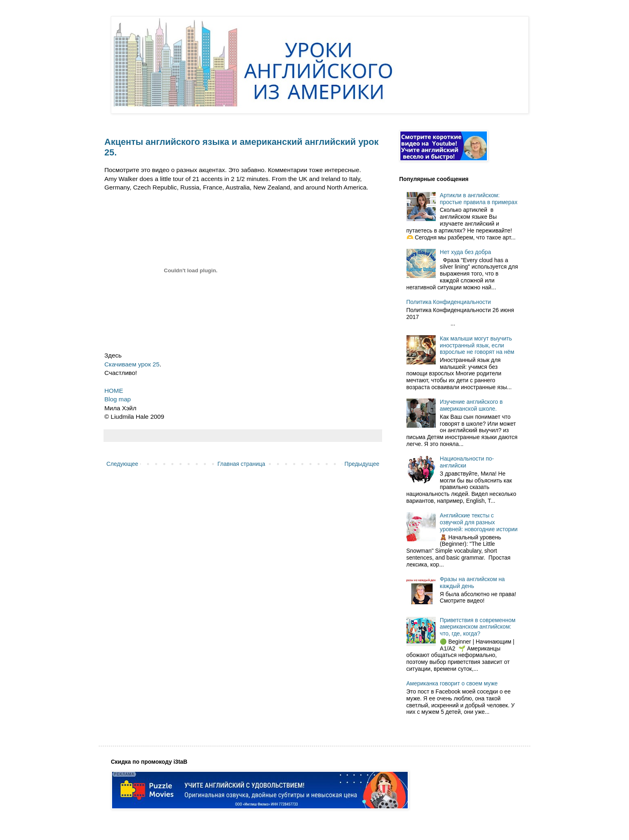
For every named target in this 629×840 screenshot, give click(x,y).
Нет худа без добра (465, 252)
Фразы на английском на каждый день (472, 583)
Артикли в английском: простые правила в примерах (479, 199)
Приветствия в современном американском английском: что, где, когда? (478, 627)
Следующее (122, 464)
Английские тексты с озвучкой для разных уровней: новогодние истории (479, 522)
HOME (114, 391)
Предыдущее (362, 464)
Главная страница (242, 464)
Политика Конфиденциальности (449, 302)
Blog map (118, 399)
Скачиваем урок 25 (132, 364)
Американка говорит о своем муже (452, 683)
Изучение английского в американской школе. (471, 405)
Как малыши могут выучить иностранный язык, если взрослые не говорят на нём (477, 345)
